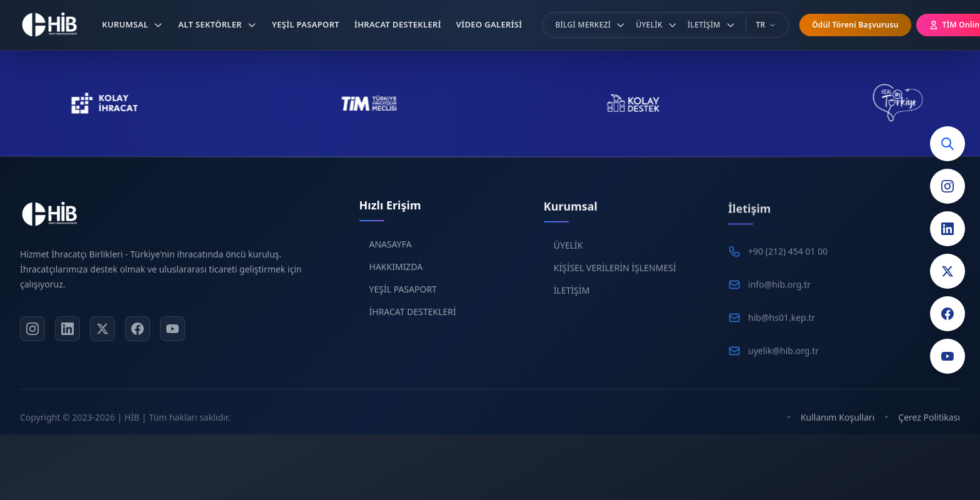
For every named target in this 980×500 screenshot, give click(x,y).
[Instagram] (947, 186)
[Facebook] (947, 314)
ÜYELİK (568, 253)
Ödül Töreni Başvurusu (855, 25)
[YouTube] (947, 356)
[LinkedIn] (947, 229)
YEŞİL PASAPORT (403, 295)
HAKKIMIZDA (396, 272)
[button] (132, 25)
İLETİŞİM (572, 298)
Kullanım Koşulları (837, 417)
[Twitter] (947, 271)
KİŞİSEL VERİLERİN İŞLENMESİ (615, 275)
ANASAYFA (391, 250)
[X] (102, 331)
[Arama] (947, 144)
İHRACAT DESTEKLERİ (413, 317)
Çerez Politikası (929, 417)
